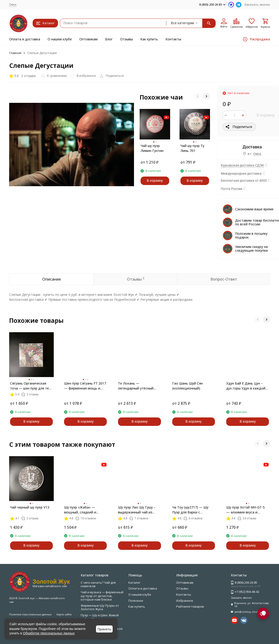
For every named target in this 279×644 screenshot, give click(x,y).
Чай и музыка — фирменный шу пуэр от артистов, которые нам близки (102, 596)
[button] (198, 96)
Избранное (185, 601)
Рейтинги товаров (190, 606)
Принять (104, 629)
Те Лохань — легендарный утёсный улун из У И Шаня (136, 386)
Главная (15, 53)
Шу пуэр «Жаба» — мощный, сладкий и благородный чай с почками (80, 510)
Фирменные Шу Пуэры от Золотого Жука (100, 607)
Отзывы (126, 39)
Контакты (173, 39)
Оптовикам (88, 39)
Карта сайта (64, 614)
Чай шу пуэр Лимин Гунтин (152, 148)
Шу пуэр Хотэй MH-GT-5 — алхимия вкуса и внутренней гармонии (245, 510)
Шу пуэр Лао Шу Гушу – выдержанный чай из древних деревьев (137, 510)
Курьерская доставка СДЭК (242, 165)
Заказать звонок (257, 4)
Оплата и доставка (25, 39)
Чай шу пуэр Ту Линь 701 (192, 148)
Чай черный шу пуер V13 (30, 507)
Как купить (149, 39)
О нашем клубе (60, 39)
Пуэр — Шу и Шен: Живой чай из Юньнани (100, 617)
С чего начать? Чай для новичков (98, 584)
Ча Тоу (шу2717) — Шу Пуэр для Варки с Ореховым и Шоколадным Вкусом (193, 510)
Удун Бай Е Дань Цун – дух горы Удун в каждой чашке (246, 386)
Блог (109, 39)
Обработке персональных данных (49, 633)
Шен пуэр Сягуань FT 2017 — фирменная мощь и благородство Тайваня (85, 386)
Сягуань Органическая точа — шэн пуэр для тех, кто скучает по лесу (31, 386)
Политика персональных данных (30, 614)
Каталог (134, 582)
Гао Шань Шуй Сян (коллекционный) (187, 386)
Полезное (136, 601)
